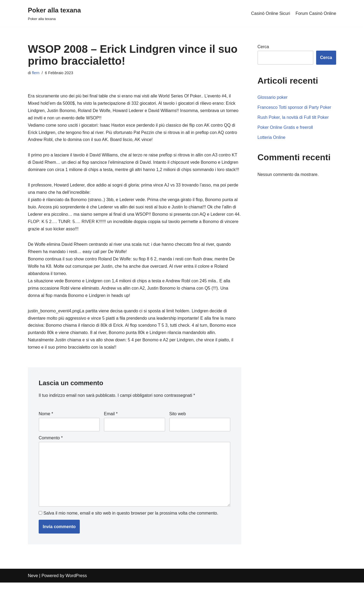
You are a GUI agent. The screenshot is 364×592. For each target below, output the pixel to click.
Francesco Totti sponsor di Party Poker (295, 108)
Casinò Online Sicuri (270, 13)
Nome (46, 423)
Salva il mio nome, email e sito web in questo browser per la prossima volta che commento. (131, 523)
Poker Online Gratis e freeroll (285, 128)
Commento (51, 447)
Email (111, 423)
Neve (33, 585)
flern (36, 73)
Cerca (263, 47)
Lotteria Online (272, 138)
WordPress (76, 585)
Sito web (178, 423)
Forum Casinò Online (316, 13)
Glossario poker (273, 98)
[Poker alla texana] (54, 13)
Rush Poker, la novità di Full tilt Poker (293, 118)
